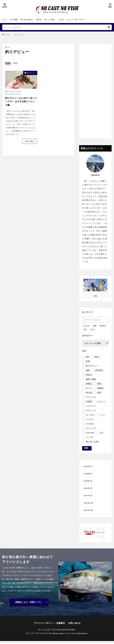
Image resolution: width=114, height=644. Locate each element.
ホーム (5, 20)
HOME (7, 35)
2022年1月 (89, 498)
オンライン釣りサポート (85, 20)
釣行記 (43, 20)
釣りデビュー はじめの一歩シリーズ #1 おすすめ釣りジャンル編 (21, 101)
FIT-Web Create (56, 636)
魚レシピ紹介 (56, 20)
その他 (68, 20)
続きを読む (30, 142)
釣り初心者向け (30, 20)
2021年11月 (89, 513)
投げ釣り (103, 326)
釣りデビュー (20, 35)
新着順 (8, 63)
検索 (86, 448)
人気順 (16, 63)
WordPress (84, 636)
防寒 (95, 326)
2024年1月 (89, 482)
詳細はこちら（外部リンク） (29, 605)
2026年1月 (89, 467)
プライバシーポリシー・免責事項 (49, 626)
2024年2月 (89, 474)
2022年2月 (89, 490)
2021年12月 (89, 505)
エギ (85, 329)
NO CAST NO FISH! (66, 632)
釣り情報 (16, 20)
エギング (87, 326)
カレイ (92, 329)
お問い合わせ (74, 626)
